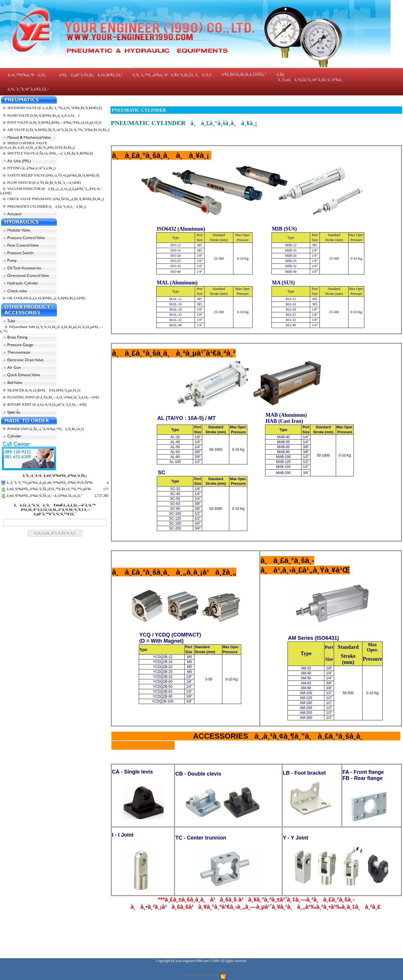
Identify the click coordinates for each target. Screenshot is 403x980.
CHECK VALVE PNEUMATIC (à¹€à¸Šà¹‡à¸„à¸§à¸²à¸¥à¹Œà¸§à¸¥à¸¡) (56, 199)
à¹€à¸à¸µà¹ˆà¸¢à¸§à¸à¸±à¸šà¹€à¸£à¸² (91, 75)
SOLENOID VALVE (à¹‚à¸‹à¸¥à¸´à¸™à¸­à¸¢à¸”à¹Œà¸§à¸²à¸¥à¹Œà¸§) (55, 108)
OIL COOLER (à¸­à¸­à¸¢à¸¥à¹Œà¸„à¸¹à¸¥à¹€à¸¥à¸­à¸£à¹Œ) (46, 298)
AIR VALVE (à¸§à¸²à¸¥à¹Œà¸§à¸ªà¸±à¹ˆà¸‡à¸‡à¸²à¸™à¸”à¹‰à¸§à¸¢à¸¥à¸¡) (58, 130)
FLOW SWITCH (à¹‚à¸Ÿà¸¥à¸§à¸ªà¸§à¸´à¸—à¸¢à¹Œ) (44, 183)
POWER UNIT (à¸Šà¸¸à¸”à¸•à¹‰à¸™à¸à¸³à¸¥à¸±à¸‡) (46, 429)
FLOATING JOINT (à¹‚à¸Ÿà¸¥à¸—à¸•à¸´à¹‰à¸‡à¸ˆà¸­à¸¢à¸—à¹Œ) (53, 397)
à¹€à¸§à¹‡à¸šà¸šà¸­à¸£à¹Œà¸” (244, 74)
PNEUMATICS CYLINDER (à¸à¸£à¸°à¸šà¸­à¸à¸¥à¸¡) (47, 206)
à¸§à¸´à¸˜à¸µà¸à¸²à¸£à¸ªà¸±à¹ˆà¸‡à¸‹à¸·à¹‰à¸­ (309, 77)
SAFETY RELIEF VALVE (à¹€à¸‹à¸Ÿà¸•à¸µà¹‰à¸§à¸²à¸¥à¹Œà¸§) (53, 175)
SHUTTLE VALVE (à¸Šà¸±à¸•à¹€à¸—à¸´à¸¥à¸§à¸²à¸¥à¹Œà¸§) (50, 153)
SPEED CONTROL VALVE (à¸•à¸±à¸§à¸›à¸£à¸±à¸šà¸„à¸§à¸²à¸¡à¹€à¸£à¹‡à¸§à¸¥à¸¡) (37, 145)
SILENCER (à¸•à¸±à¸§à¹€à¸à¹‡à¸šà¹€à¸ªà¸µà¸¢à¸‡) (44, 390)
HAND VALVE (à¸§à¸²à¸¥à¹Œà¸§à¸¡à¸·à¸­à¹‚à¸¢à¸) (43, 115)
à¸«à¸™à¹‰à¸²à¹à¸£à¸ (28, 75)
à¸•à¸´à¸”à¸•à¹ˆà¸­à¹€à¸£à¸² (28, 89)
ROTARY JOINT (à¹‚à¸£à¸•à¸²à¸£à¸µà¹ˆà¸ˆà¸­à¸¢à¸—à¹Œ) (47, 405)
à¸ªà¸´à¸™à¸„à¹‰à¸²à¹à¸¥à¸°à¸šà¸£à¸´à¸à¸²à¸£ (172, 75)
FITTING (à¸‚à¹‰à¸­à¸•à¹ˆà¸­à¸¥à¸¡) (31, 168)
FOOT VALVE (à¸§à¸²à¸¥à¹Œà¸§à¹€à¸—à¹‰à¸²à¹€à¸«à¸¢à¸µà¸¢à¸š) (54, 122)
